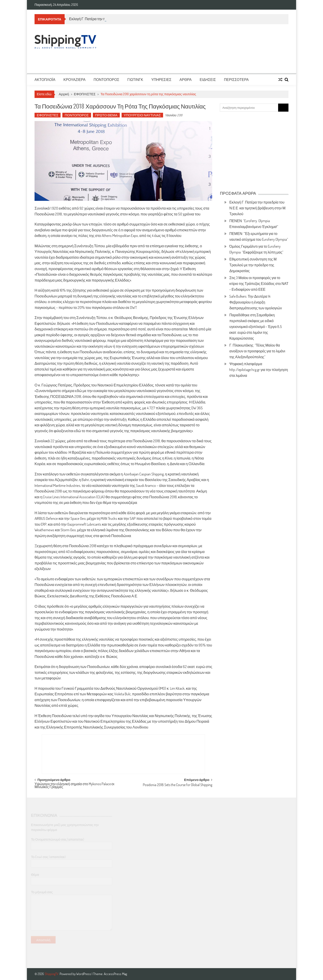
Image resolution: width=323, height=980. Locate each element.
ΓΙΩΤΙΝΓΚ (135, 80)
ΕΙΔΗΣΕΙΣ (208, 80)
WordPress (84, 974)
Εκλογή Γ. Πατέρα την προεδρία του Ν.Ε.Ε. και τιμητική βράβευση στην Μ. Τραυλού (258, 208)
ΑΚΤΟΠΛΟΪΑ (45, 80)
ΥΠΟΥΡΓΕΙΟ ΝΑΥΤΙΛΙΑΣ (142, 115)
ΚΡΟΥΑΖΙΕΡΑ (74, 80)
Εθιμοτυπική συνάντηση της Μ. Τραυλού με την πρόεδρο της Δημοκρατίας (253, 265)
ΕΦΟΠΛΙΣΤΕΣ (85, 94)
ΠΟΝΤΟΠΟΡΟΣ (106, 80)
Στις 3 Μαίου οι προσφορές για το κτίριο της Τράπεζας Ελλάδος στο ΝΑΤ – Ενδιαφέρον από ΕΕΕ (259, 284)
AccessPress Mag (115, 974)
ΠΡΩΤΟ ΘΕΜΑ (106, 115)
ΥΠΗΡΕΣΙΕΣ (161, 80)
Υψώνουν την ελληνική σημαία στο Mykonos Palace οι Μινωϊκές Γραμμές (74, 786)
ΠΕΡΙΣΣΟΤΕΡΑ (236, 80)
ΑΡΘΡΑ (186, 80)
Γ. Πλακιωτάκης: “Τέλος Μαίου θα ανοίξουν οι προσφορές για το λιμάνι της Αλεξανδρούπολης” (257, 351)
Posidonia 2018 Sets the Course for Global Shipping (178, 785)
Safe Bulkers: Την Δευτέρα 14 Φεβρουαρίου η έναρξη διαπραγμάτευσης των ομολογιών (255, 302)
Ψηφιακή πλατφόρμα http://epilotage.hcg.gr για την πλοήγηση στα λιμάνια (259, 370)
